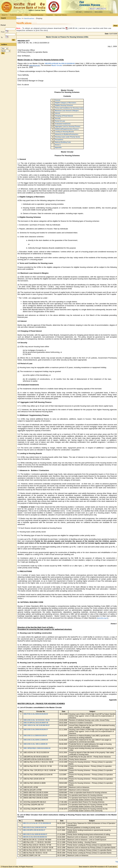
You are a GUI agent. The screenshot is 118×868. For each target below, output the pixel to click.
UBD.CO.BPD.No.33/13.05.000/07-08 (36, 723)
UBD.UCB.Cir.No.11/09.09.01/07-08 (35, 827)
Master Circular (57, 65)
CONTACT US (88, 12)
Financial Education (37, 15)
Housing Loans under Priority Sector (68, 137)
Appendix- (58, 147)
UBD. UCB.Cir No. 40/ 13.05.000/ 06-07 (37, 725)
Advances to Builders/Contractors (67, 134)
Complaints (49, 15)
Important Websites (61, 15)
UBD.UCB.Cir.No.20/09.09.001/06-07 (36, 730)
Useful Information (16, 15)
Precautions (59, 140)
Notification (29, 18)
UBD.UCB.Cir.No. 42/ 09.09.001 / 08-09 (37, 720)
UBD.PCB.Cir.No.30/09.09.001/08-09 (36, 714)
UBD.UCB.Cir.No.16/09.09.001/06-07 (35, 834)
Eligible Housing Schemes (64, 105)
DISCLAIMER (99, 12)
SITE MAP (79, 12)
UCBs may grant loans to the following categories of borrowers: (41, 200)
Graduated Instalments (63, 124)
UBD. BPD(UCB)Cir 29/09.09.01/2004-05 (37, 748)
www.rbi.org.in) (34, 65)
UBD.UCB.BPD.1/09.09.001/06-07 (34, 830)
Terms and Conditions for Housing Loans (69, 108)
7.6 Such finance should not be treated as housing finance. (40, 528)
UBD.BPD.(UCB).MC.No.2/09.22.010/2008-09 (60, 63)
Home (19, 18)
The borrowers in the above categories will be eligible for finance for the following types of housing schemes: (59, 221)
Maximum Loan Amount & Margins (67, 111)
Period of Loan (60, 121)
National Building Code (63, 142)
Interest (57, 113)
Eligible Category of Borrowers (65, 103)
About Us (4, 15)
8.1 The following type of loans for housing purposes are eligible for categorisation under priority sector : (57, 535)
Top (117, 862)
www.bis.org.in (103, 618)
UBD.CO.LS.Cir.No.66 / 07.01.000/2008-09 (37, 823)
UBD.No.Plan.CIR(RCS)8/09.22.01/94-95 (38, 775)
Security (58, 118)
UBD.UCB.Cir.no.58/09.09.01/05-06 (35, 736)
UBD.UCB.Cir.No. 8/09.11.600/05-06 (36, 744)
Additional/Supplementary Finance (67, 129)
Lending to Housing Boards (64, 132)
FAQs (26, 15)
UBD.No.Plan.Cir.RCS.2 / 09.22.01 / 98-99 (38, 762)
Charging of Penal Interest (64, 116)
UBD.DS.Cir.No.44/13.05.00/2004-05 (35, 837)
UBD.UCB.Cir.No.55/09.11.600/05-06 (36, 740)
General (58, 100)
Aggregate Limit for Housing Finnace (68, 126)
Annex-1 (58, 145)
